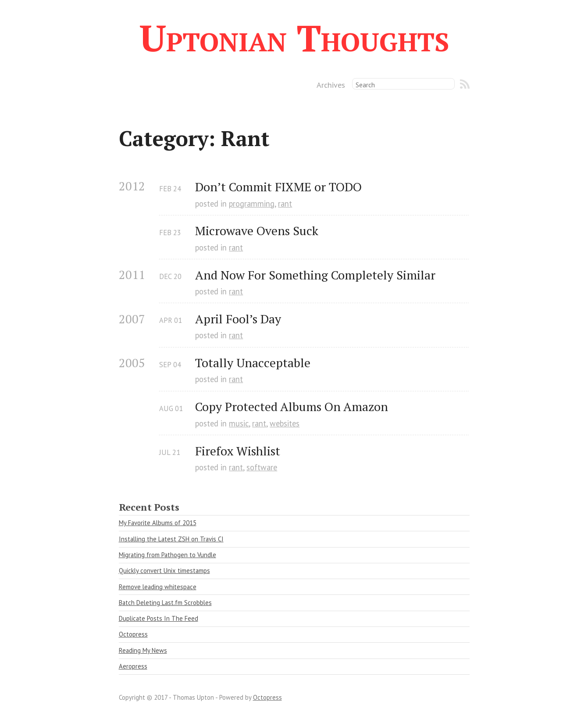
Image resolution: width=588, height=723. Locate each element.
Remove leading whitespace (158, 587)
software (262, 467)
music (239, 423)
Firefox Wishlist (238, 451)
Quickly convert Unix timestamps (164, 571)
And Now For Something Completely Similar (315, 275)
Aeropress (133, 666)
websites (285, 423)
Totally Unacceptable (253, 363)
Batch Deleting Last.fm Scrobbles (165, 603)
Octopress (133, 634)
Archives (331, 85)
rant (285, 204)
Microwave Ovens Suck (257, 231)
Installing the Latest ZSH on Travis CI (171, 539)
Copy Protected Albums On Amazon (292, 406)
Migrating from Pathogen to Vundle (167, 555)
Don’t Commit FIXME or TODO (278, 187)
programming (252, 204)
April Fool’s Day (238, 319)
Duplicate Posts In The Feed (159, 618)
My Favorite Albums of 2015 (158, 523)
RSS (465, 84)
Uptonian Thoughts (294, 38)
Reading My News (143, 650)
